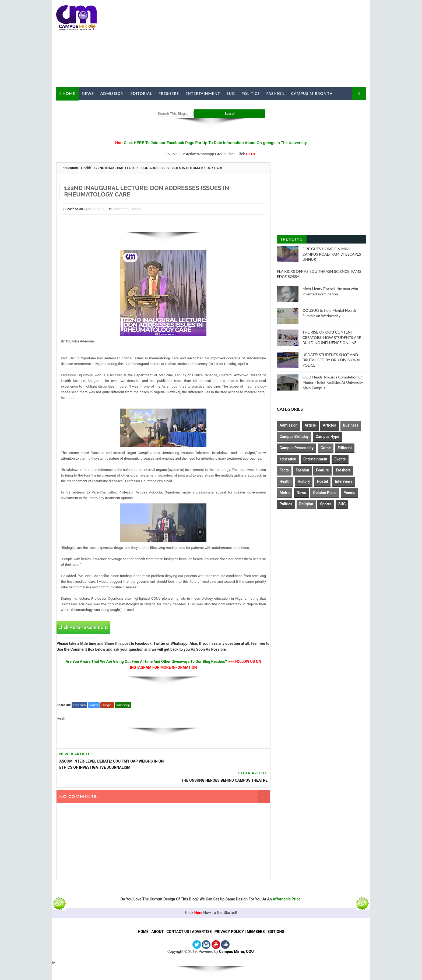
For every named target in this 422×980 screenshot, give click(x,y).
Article (310, 425)
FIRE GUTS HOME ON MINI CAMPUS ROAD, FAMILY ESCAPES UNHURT (332, 254)
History (304, 481)
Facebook (79, 705)
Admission (112, 93)
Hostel (323, 481)
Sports (326, 504)
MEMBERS (256, 919)
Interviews (344, 481)
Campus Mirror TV (312, 93)
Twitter (94, 705)
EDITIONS (276, 919)
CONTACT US (178, 919)
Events (340, 459)
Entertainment (203, 93)
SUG (231, 93)
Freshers (169, 93)
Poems (349, 493)
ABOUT (157, 919)
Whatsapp (123, 705)
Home (69, 93)
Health (86, 168)
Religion (306, 504)
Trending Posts (292, 240)
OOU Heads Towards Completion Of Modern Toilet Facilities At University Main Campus (333, 382)
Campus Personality (297, 448)
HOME (143, 919)
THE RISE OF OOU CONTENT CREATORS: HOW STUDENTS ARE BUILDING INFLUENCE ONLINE (332, 337)
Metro (285, 493)
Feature (323, 470)
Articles (330, 425)
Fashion (275, 93)
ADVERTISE (202, 919)
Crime (326, 448)
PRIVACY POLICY (229, 919)
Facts (284, 470)
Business (351, 425)
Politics (251, 93)
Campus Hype (328, 437)
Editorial (141, 93)
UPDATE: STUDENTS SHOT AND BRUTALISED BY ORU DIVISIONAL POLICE (332, 360)
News (88, 93)
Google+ (107, 705)
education (70, 168)
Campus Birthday (294, 437)
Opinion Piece (325, 493)
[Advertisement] (268, 44)
